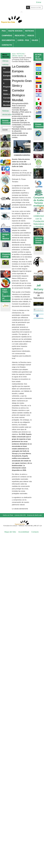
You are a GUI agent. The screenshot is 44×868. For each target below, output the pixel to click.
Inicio (14, 54)
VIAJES (35, 40)
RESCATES (20, 36)
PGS (4, 31)
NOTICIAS (29, 31)
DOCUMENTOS (8, 40)
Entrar (39, 2)
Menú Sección (5, 56)
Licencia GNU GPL (20, 515)
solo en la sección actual (33, 12)
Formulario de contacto (10, 526)
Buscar (21, 6)
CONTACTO (7, 45)
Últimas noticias (17, 56)
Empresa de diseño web (34, 515)
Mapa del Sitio (10, 532)
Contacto (35, 532)
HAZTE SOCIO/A (15, 31)
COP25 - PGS (23, 40)
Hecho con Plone (8, 515)
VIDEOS (31, 36)
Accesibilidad (24, 532)
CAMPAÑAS (7, 36)
